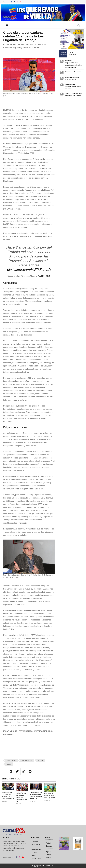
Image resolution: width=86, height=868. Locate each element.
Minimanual (50, 849)
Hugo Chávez (11, 760)
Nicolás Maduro (27, 760)
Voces (34, 855)
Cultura (34, 852)
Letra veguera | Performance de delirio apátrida (73, 87)
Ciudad (48, 855)
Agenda (49, 852)
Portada (49, 843)
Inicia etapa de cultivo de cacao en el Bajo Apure (49, 796)
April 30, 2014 (44, 276)
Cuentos (49, 846)
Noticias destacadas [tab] (64, 54)
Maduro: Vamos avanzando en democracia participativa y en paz (21, 797)
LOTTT (41, 760)
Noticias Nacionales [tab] (72, 54)
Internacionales (36, 849)
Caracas (35, 841)
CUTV (9, 764)
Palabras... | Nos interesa (74, 72)
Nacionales (36, 844)
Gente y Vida (36, 858)
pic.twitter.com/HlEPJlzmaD (29, 270)
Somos (48, 858)
